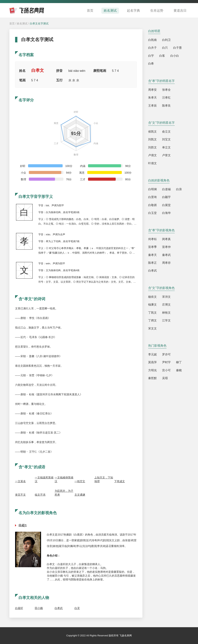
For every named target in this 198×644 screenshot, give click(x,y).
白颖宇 (166, 197)
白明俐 (152, 189)
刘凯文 (152, 139)
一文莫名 (20, 481)
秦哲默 (152, 378)
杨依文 (152, 297)
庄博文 (166, 305)
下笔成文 (120, 481)
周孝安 (152, 90)
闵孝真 (166, 239)
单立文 (166, 147)
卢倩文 (152, 155)
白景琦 (152, 197)
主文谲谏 (80, 495)
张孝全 (166, 90)
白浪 (179, 189)
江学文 (166, 320)
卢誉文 (166, 155)
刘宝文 (166, 139)
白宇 (151, 56)
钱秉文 (152, 305)
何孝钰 (152, 239)
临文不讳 (40, 495)
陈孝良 (166, 106)
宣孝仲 (166, 247)
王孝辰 (152, 106)
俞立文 (166, 131)
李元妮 (152, 354)
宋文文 (152, 328)
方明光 (152, 370)
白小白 (175, 56)
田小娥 (39, 608)
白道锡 (166, 189)
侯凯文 (152, 131)
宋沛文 (166, 297)
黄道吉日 (180, 11)
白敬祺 (152, 205)
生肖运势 (157, 11)
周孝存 (166, 263)
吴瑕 (165, 378)
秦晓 (179, 370)
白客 (162, 56)
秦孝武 (166, 255)
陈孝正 (152, 263)
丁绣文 (152, 320)
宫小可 (166, 370)
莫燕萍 (152, 362)
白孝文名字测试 (39, 23)
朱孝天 (152, 97)
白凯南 (152, 40)
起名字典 (133, 11)
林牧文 (166, 313)
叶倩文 (152, 163)
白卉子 (152, 48)
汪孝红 (166, 97)
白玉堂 (152, 213)
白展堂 (166, 205)
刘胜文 (152, 147)
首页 (90, 11)
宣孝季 (152, 247)
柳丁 (179, 362)
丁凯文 (152, 313)
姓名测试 (110, 11)
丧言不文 (20, 495)
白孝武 (59, 608)
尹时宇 (166, 362)
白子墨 (177, 48)
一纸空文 (80, 481)
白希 (151, 64)
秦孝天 (152, 255)
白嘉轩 (19, 608)
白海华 (166, 213)
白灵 (77, 608)
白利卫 (166, 40)
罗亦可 (166, 354)
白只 (165, 48)
